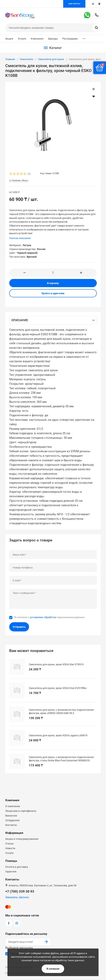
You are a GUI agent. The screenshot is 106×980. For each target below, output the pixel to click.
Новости (10, 848)
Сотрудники (12, 820)
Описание (20, 320)
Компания (37, 39)
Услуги (22, 39)
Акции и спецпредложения (22, 839)
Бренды (53, 39)
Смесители (26, 59)
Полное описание (20, 238)
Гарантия (11, 872)
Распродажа (70, 39)
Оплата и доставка (17, 867)
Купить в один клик (53, 293)
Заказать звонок (17, 897)
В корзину (53, 283)
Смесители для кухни (51, 59)
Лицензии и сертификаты (21, 811)
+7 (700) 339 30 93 (97, 15)
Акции (9, 39)
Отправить (19, 627)
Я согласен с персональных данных (49, 617)
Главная (10, 59)
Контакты (11, 825)
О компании (13, 806)
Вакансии (11, 816)
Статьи (9, 844)
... (84, 38)
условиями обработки (43, 617)
